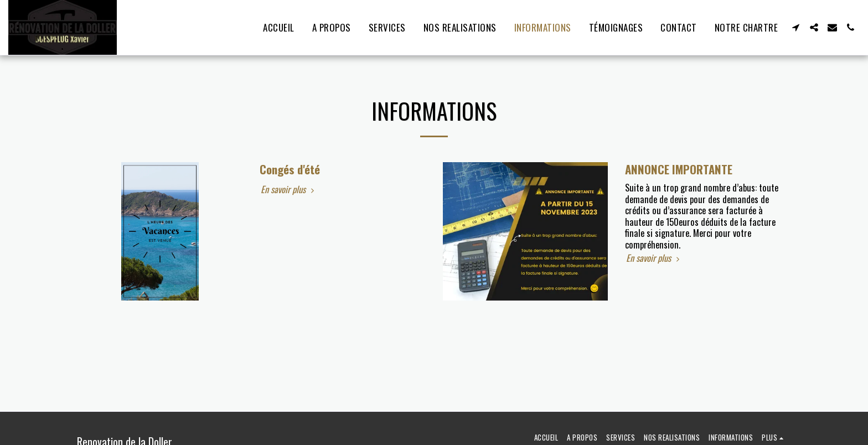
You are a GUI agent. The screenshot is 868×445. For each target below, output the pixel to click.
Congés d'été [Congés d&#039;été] (290, 169)
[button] (796, 27)
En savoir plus (289, 190)
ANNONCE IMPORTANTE (679, 169)
